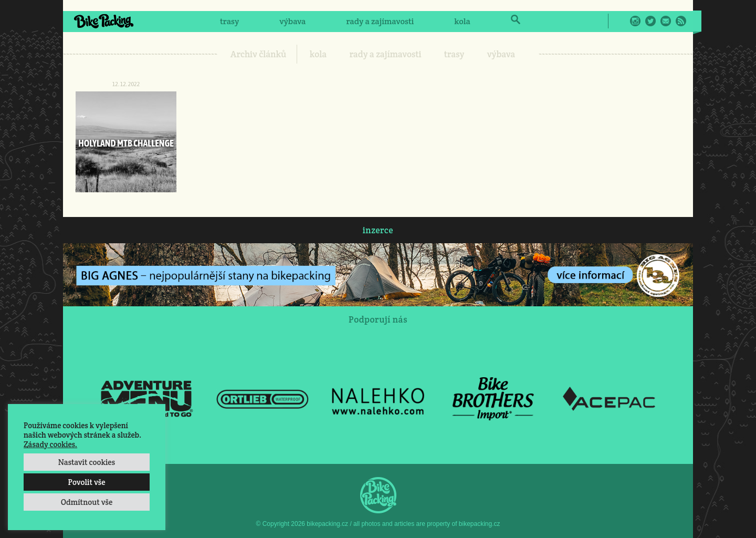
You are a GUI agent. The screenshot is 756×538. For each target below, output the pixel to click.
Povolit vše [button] (86, 482)
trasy (229, 21)
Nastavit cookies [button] (87, 462)
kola (462, 21)
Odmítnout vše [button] (87, 502)
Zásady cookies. (50, 444)
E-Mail (666, 21)
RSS (681, 21)
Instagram (635, 21)
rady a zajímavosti (380, 21)
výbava (292, 21)
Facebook (620, 21)
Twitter (650, 21)
